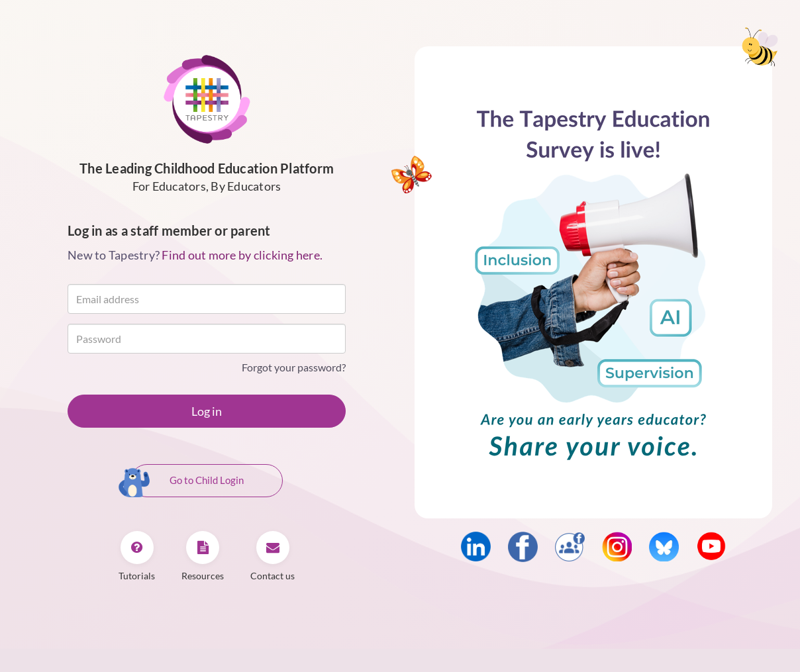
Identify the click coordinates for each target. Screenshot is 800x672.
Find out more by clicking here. (242, 255)
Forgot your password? (294, 367)
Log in (207, 411)
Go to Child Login (187, 481)
